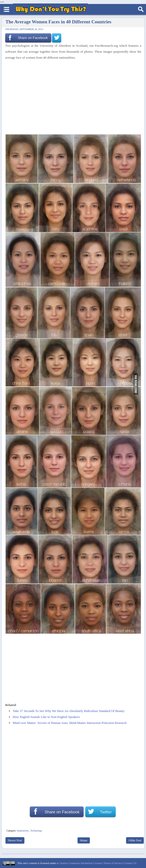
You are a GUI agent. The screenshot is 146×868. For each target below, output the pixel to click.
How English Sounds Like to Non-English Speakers (46, 717)
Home (84, 840)
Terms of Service (113, 863)
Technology (36, 831)
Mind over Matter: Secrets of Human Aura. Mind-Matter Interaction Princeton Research (70, 723)
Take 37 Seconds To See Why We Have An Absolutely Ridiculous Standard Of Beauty (69, 711)
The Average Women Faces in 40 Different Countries (58, 22)
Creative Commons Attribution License (80, 863)
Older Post (135, 840)
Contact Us (130, 863)
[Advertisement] (71, 97)
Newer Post (15, 840)
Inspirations (23, 831)
